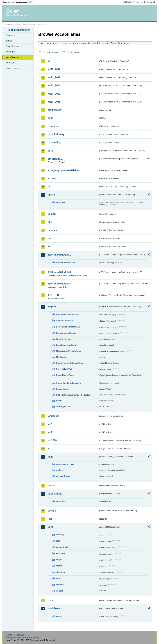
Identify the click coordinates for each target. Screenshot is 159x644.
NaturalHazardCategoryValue (70, 363)
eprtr (50, 151)
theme (59, 401)
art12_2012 (54, 69)
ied (49, 246)
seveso (52, 511)
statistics (60, 572)
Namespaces (12, 68)
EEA (18, 2)
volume (60, 591)
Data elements (13, 46)
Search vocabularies (51, 52)
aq (49, 61)
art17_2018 (54, 102)
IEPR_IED (53, 295)
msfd (50, 457)
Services (10, 63)
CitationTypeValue (65, 320)
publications (55, 494)
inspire (52, 307)
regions (60, 470)
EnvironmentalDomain (67, 333)
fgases (51, 195)
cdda (50, 118)
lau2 (50, 432)
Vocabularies (13, 57)
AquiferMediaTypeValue (67, 314)
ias (49, 238)
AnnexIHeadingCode (66, 262)
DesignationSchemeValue (68, 327)
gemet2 (52, 214)
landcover (53, 416)
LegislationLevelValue (66, 345)
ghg (50, 222)
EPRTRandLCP (56, 159)
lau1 (50, 424)
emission (60, 553)
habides (52, 230)
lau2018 (52, 440)
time (58, 578)
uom (50, 527)
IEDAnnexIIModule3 (59, 272)
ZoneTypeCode (63, 407)
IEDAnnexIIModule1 (59, 255)
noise (51, 485)
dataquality (54, 142)
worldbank (54, 608)
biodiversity (55, 110)
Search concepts (73, 52)
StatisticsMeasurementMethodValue (73, 395)
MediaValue (61, 357)
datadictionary (56, 134)
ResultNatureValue (65, 375)
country (60, 616)
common (53, 126)
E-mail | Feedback (15, 635)
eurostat (52, 178)
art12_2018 (54, 77)
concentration (63, 547)
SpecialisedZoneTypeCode (69, 383)
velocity (60, 585)
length (59, 560)
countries (61, 202)
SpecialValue (62, 389)
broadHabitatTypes (65, 464)
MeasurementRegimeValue (69, 351)
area (58, 541)
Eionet (18, 24)
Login (128, 2)
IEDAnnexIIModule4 (59, 284)
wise (50, 600)
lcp (49, 448)
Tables (9, 41)
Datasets (10, 35)
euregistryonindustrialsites (63, 170)
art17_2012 (54, 94)
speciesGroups (63, 476)
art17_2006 (54, 86)
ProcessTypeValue (65, 369)
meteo (59, 566)
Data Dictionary (29, 24)
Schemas (10, 52)
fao (49, 187)
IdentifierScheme (64, 339)
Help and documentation (18, 30)
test (50, 519)
